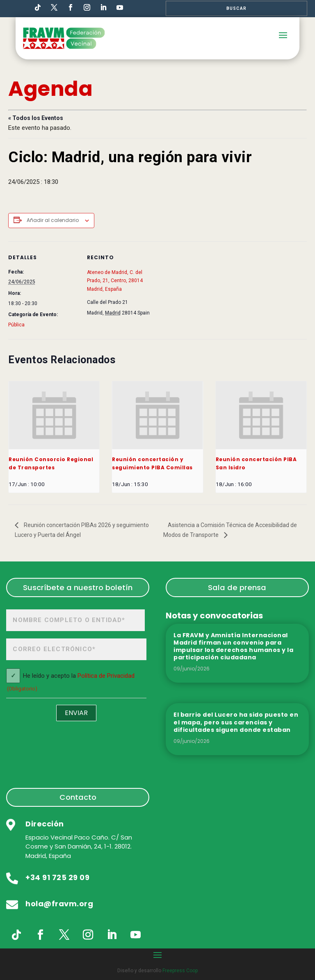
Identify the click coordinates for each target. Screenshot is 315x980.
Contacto (78, 797)
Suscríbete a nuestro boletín (78, 587)
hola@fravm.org (59, 904)
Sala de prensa (237, 587)
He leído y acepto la (70, 683)
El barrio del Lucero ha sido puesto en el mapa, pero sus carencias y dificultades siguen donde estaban (236, 722)
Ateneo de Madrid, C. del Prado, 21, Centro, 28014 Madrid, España (115, 281)
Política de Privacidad (106, 676)
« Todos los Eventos (36, 118)
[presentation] (54, 415)
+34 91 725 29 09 (57, 877)
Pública (16, 325)
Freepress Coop (180, 971)
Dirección (45, 824)
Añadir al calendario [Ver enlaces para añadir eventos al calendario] (53, 220)
